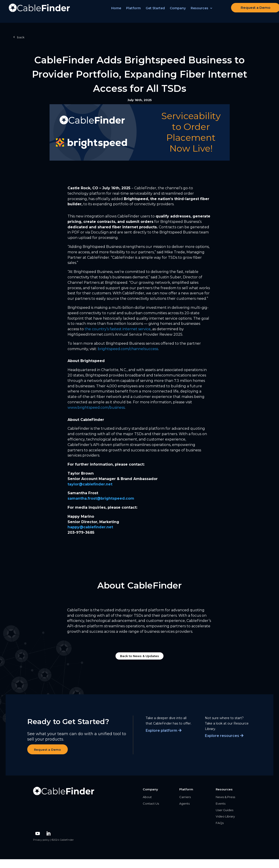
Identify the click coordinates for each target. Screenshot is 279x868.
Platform (136, 12)
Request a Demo (251, 11)
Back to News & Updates (139, 656)
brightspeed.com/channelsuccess (128, 349)
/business (96, 407)
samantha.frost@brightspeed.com (101, 498)
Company (180, 12)
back (21, 37)
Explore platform (161, 731)
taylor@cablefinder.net (90, 484)
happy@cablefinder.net (90, 527)
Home (119, 12)
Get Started (158, 12)
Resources (202, 12)
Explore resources (222, 736)
